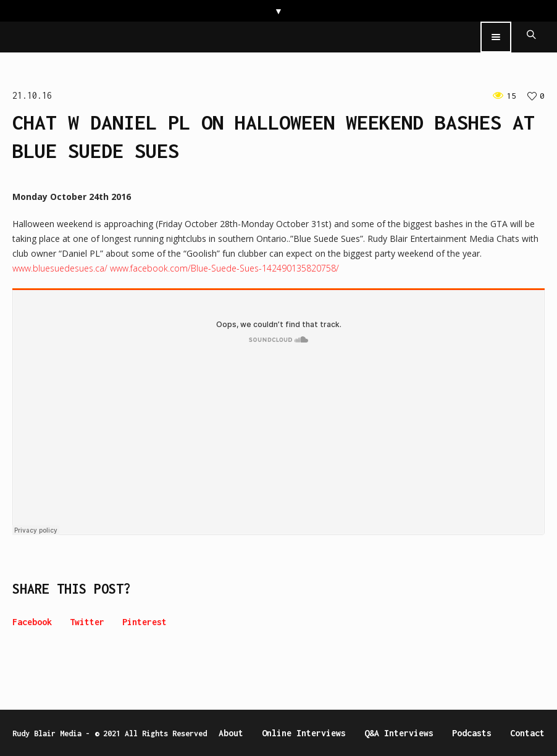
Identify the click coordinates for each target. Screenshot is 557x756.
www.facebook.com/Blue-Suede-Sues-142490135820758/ (224, 268)
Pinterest (144, 622)
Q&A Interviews (399, 733)
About (231, 733)
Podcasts (472, 733)
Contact (527, 733)
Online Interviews (304, 733)
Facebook (32, 622)
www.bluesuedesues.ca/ (60, 268)
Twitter (87, 622)
